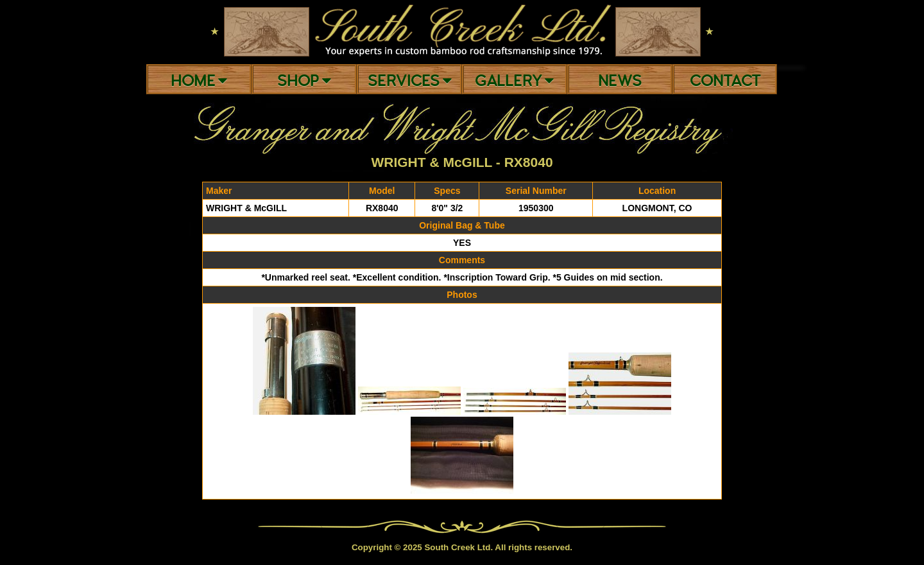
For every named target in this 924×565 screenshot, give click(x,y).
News (620, 81)
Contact (725, 81)
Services (410, 81)
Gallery (514, 81)
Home (199, 81)
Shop (304, 81)
